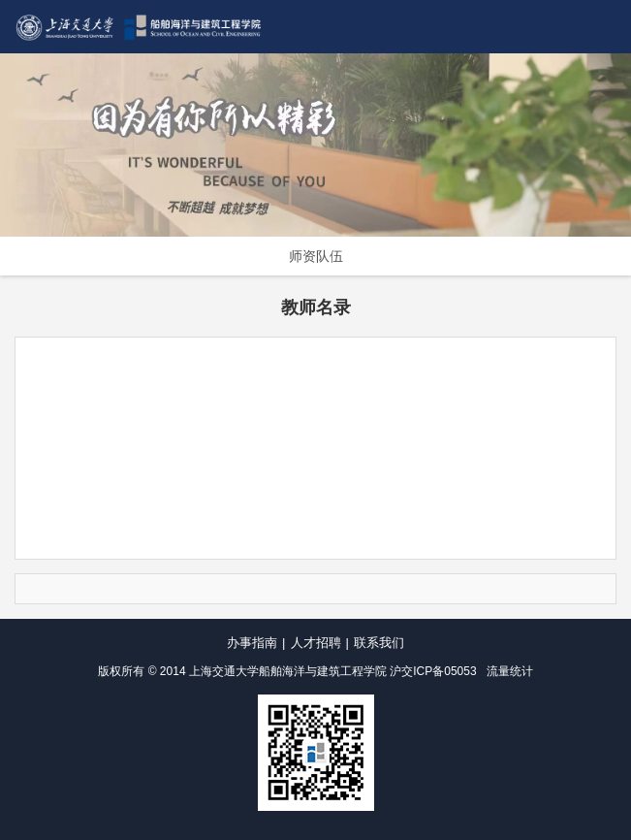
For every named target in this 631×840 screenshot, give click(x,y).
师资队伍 (316, 256)
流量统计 (510, 671)
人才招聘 (316, 643)
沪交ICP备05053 (433, 671)
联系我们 (379, 643)
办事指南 (252, 643)
